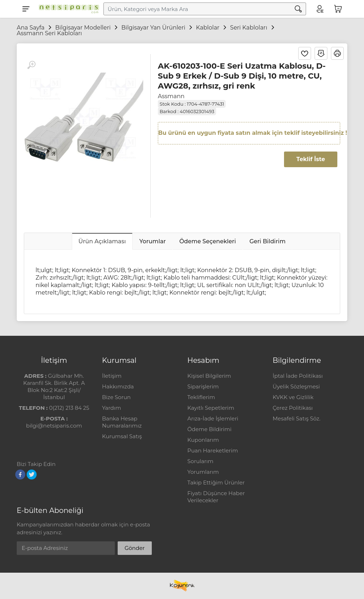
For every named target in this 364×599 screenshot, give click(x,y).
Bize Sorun (116, 397)
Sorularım (200, 461)
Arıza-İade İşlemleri (213, 418)
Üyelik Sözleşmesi (296, 386)
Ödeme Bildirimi (209, 429)
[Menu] (26, 9)
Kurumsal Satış (122, 436)
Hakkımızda (118, 386)
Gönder (135, 548)
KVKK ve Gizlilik (293, 397)
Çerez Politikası (293, 408)
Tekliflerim (201, 397)
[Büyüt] (31, 65)
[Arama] (298, 9)
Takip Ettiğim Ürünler (216, 483)
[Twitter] (32, 475)
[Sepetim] (338, 9)
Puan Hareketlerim (213, 450)
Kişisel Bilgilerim (209, 376)
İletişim (112, 376)
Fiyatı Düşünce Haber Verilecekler (216, 497)
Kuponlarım (203, 440)
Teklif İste (311, 159)
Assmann (171, 96)
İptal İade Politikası (298, 376)
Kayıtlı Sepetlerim (211, 408)
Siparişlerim (203, 386)
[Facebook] (20, 475)
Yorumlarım (203, 472)
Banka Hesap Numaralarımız (122, 422)
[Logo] (67, 9)
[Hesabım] (320, 9)
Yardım (111, 408)
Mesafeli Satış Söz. (296, 418)
